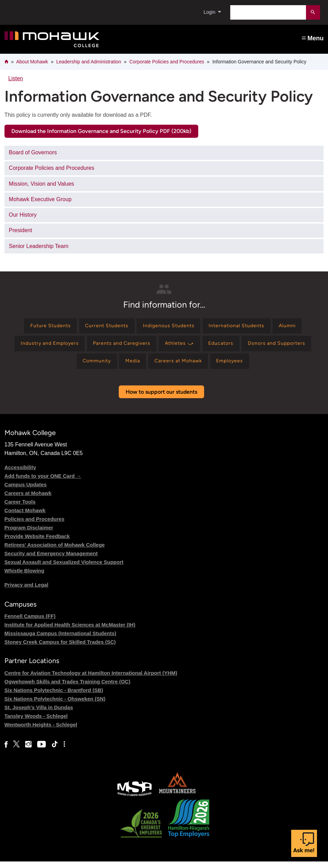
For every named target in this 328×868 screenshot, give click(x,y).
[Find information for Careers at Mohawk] (220, 367)
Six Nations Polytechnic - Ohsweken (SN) (55, 705)
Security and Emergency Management (51, 560)
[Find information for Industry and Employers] (77, 347)
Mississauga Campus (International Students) (60, 640)
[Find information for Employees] (278, 367)
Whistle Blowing (24, 577)
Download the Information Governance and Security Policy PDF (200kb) (101, 131)
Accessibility (20, 474)
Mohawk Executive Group (40, 199)
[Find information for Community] (128, 367)
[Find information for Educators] (267, 347)
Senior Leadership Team (39, 246)
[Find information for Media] (169, 367)
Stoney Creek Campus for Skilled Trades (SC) (60, 649)
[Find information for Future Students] (37, 327)
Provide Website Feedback (37, 543)
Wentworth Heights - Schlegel (41, 731)
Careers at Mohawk (28, 500)
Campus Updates (26, 491)
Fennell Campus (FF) (30, 623)
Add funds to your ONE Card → (43, 482)
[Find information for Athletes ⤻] (221, 347)
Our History (23, 215)
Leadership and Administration (89, 62)
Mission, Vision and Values (42, 184)
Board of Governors (33, 152)
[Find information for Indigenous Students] (169, 327)
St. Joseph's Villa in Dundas (39, 714)
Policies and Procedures (34, 525)
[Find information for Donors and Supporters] (65, 367)
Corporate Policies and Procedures (167, 62)
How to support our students (161, 398)
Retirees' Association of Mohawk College (55, 551)
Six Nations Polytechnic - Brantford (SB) (54, 697)
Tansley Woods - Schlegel (36, 722)
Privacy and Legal (27, 591)
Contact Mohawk (25, 517)
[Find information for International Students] (244, 327)
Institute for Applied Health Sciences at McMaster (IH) (70, 632)
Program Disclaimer (29, 534)
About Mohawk (32, 62)
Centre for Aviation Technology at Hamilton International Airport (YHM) (91, 679)
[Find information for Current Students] (100, 327)
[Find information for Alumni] (301, 327)
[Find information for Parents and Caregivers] (157, 347)
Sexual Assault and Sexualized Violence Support (64, 569)
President (21, 230)
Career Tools (20, 508)
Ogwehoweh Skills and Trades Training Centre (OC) (67, 688)
